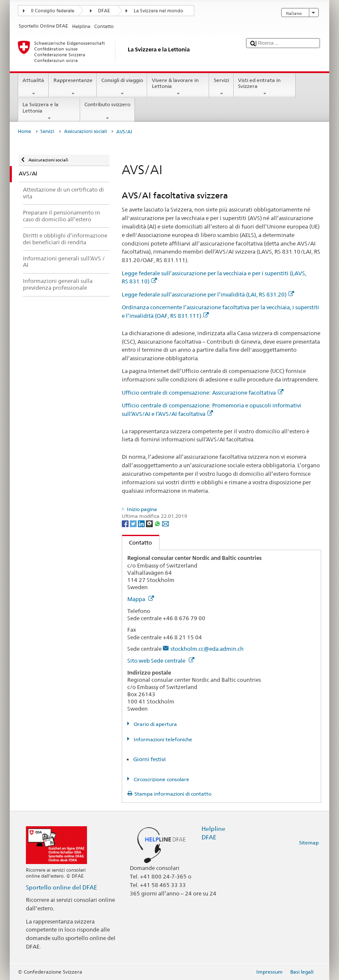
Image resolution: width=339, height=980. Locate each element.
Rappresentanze (73, 87)
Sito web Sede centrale (161, 661)
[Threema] (150, 523)
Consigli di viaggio (122, 87)
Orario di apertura (155, 724)
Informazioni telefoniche (162, 739)
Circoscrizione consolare (161, 779)
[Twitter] (134, 523)
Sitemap (309, 843)
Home (24, 131)
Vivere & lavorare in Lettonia (178, 87)
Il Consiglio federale (53, 11)
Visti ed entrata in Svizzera (265, 87)
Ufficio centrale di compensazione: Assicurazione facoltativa (203, 393)
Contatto (137, 542)
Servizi (221, 87)
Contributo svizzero (108, 111)
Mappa (141, 599)
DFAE (104, 11)
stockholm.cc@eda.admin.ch (207, 649)
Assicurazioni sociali (85, 131)
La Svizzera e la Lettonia (49, 111)
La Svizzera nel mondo (158, 11)
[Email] (165, 523)
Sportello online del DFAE (62, 887)
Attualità (34, 87)
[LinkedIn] (142, 523)
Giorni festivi (150, 759)
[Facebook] (126, 523)
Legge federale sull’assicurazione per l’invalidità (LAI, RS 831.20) (208, 294)
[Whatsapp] (158, 523)
